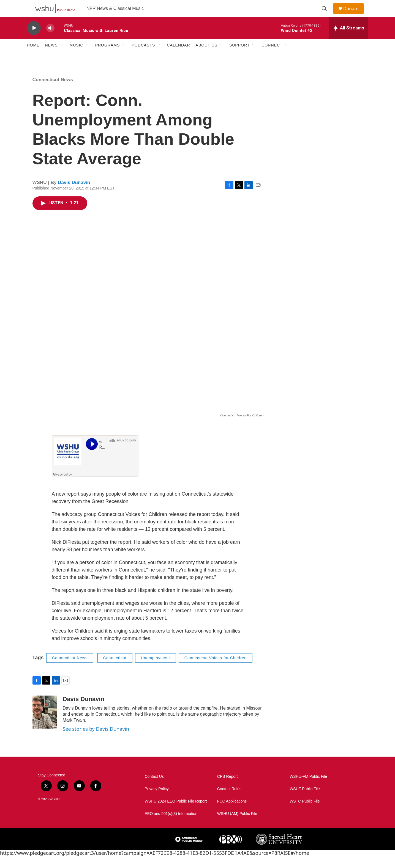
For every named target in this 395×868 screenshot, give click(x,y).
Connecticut (115, 670)
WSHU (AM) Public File (237, 826)
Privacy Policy (157, 801)
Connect (272, 57)
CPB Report (228, 788)
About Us (207, 57)
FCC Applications (232, 813)
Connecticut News (53, 91)
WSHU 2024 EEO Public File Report (176, 813)
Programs (108, 57)
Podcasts (143, 57)
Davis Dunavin (74, 194)
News (51, 57)
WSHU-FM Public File (308, 788)
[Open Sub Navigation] (62, 57)
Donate (354, 14)
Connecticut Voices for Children (216, 670)
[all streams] (349, 40)
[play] (34, 40)
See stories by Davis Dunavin (96, 741)
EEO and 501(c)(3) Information (171, 826)
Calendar (178, 57)
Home (33, 57)
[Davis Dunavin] (45, 724)
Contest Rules (229, 801)
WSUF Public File (305, 801)
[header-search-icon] (327, 15)
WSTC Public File (305, 813)
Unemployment (156, 670)
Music (77, 57)
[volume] (50, 40)
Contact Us (154, 788)
